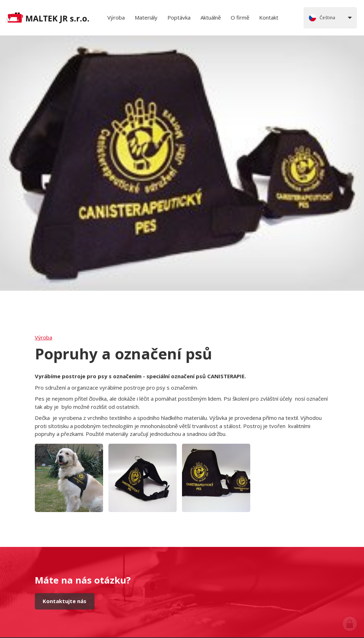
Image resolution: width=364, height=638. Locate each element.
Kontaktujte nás (65, 601)
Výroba (44, 337)
